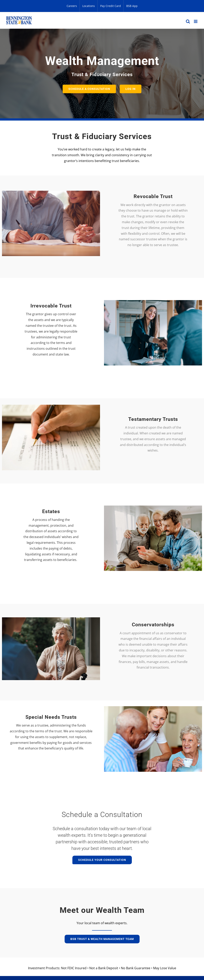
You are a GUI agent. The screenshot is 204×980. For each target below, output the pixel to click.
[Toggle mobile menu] (196, 21)
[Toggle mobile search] (188, 21)
